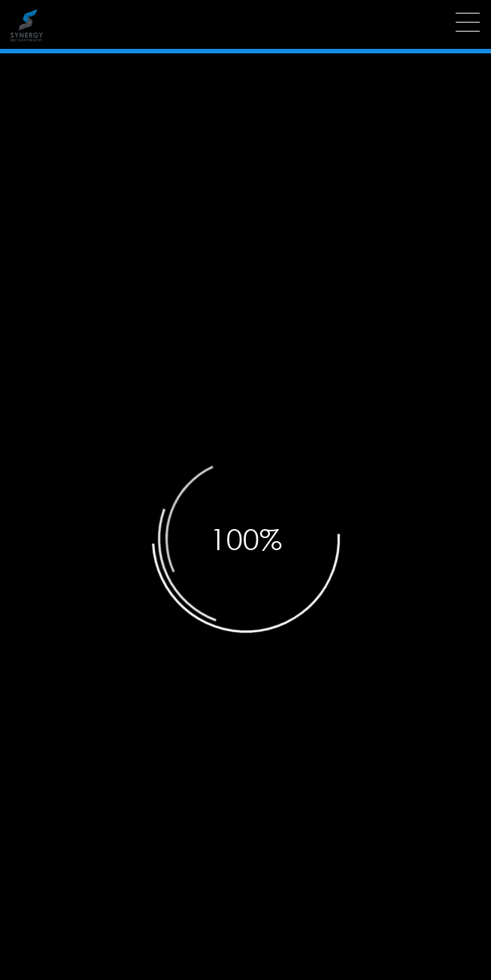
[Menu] (468, 22)
